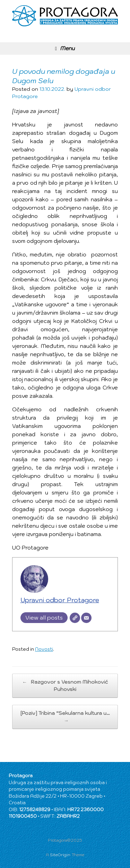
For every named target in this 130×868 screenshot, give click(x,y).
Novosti (44, 649)
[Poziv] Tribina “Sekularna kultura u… (65, 717)
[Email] (86, 618)
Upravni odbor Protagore (60, 600)
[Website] (75, 618)
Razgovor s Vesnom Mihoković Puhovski (65, 685)
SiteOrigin (60, 855)
